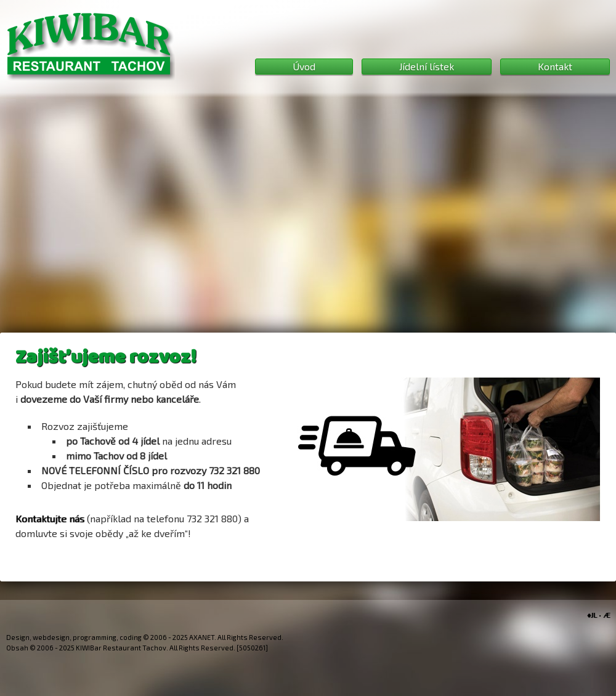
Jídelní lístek (427, 66)
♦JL (592, 615)
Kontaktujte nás (50, 518)
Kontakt (555, 66)
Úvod (304, 66)
